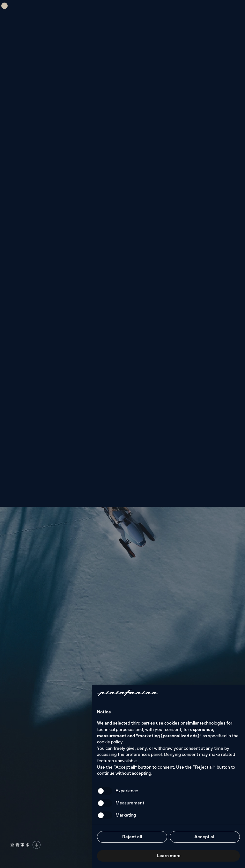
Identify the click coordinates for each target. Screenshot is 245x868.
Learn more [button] (169, 856)
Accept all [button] (205, 837)
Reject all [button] (132, 837)
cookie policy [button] (110, 742)
